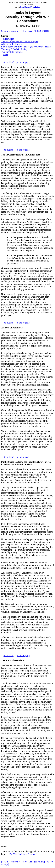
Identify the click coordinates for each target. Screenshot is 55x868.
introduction (9, 39)
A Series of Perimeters (12, 44)
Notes (5, 55)
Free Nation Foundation (30, 7)
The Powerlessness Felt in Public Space (20, 41)
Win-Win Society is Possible (22, 854)
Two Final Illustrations (12, 52)
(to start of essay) (42, 31)
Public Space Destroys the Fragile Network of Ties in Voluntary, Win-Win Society (26, 48)
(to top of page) (23, 62)
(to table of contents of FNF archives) (17, 31)
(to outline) (9, 62)
